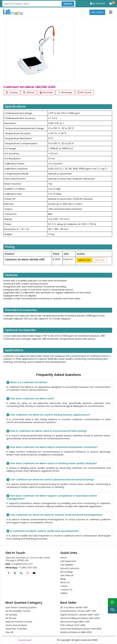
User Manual (67, 575)
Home (64, 558)
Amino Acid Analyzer (16, 625)
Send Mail (46, 92)
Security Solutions (70, 568)
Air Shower (11, 618)
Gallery (64, 593)
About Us (65, 582)
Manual (29, 92)
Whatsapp (65, 92)
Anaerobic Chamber (16, 629)
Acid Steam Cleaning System (21, 607)
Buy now (100, 260)
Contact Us (66, 590)
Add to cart (84, 260)
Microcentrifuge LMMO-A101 (75, 622)
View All (9, 632)
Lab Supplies (67, 565)
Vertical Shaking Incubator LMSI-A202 (80, 618)
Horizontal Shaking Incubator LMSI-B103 (81, 629)
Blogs (63, 579)
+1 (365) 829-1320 (21, 568)
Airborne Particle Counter (19, 622)
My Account (97, 3)
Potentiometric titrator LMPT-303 (78, 611)
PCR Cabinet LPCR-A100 (73, 625)
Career (64, 586)
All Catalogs (67, 572)
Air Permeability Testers (18, 611)
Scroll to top (25, 640)
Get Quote (97, 12)
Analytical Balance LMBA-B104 (76, 632)
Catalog (12, 92)
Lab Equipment (68, 561)
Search (68, 4)
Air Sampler (12, 615)
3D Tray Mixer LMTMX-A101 (74, 607)
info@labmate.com (19, 564)
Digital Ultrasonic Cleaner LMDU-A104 (80, 615)
